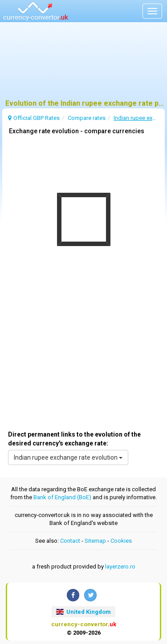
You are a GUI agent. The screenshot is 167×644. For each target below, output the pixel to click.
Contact (70, 541)
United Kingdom (83, 612)
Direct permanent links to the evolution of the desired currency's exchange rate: (74, 439)
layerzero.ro (120, 566)
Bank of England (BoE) (62, 497)
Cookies (121, 541)
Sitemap (95, 541)
